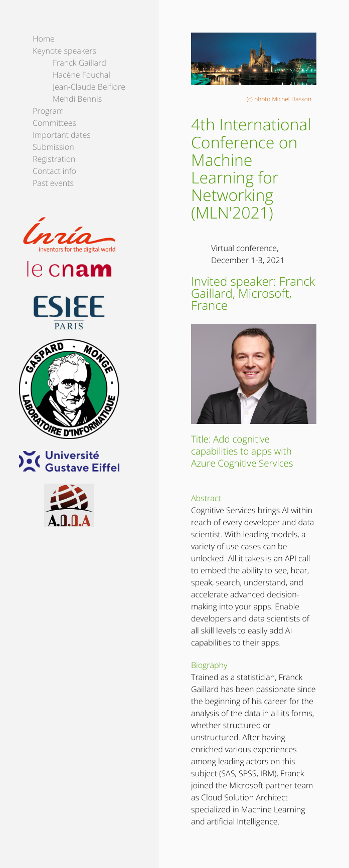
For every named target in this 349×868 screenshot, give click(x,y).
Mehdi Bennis (77, 99)
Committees (54, 123)
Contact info (54, 171)
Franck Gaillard (79, 63)
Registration (54, 159)
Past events (53, 183)
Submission (53, 147)
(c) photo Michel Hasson (279, 99)
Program (48, 111)
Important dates (62, 135)
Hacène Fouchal (81, 75)
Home (44, 39)
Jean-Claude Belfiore (89, 87)
